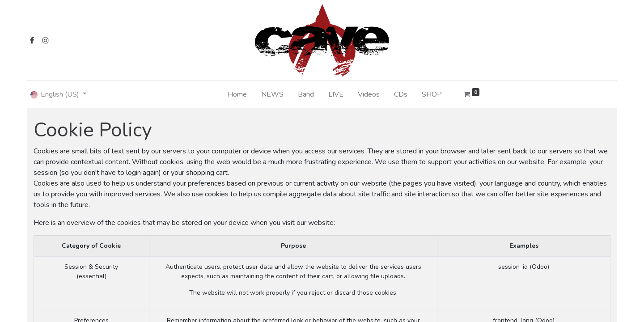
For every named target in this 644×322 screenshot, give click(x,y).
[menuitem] (237, 94)
